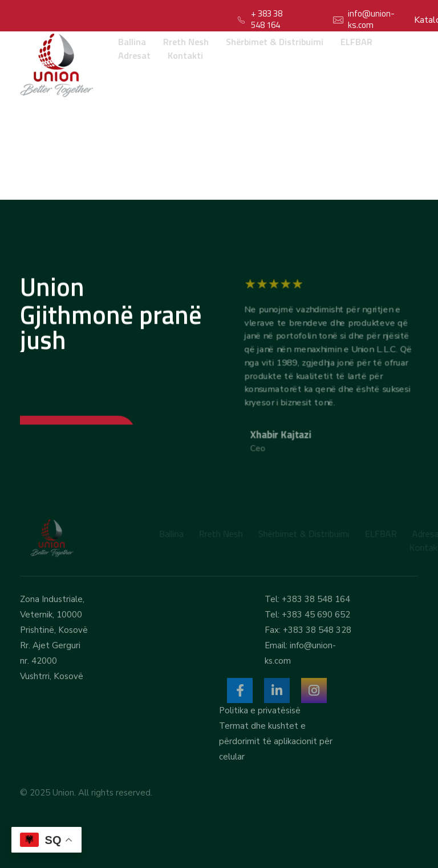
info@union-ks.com (371, 19)
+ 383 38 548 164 (267, 19)
